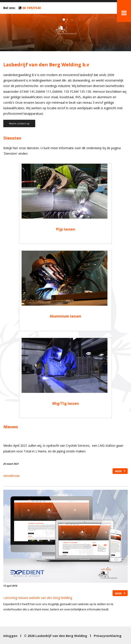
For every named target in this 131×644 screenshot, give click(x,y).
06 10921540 (31, 8)
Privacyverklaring (108, 636)
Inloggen (10, 636)
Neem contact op (19, 123)
